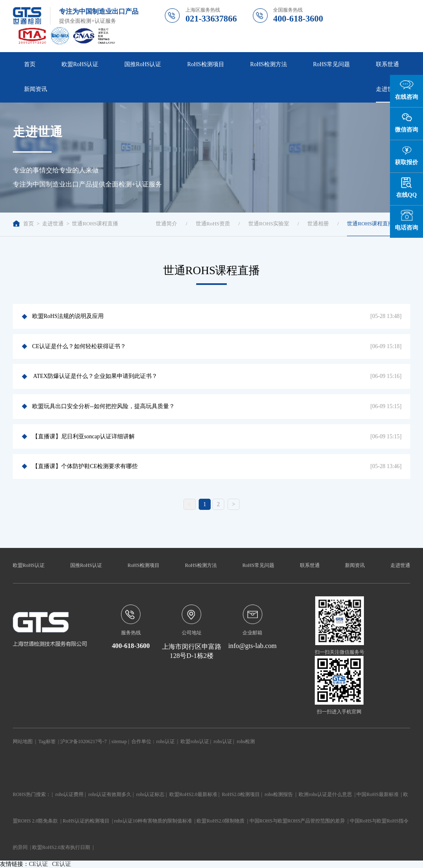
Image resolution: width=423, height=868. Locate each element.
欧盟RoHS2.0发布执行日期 (61, 847)
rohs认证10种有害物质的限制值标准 (153, 821)
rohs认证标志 (151, 794)
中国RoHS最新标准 (377, 794)
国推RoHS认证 (143, 64)
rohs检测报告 (279, 794)
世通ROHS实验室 (269, 224)
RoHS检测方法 (269, 64)
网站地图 (23, 741)
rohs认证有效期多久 (110, 794)
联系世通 (387, 64)
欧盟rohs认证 (195, 741)
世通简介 (166, 224)
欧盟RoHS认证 (80, 64)
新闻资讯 (36, 89)
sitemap (119, 741)
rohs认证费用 (70, 794)
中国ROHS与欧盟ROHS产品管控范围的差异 (297, 821)
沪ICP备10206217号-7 (83, 741)
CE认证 (38, 864)
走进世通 (387, 89)
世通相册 (318, 224)
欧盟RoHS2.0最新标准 (193, 794)
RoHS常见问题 (332, 64)
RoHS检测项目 (206, 64)
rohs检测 (246, 741)
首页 (30, 64)
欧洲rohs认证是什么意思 (325, 794)
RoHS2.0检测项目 (241, 794)
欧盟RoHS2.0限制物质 (221, 821)
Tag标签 (47, 741)
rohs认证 (165, 741)
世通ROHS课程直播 (95, 224)
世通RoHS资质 (213, 224)
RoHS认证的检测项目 (86, 821)
